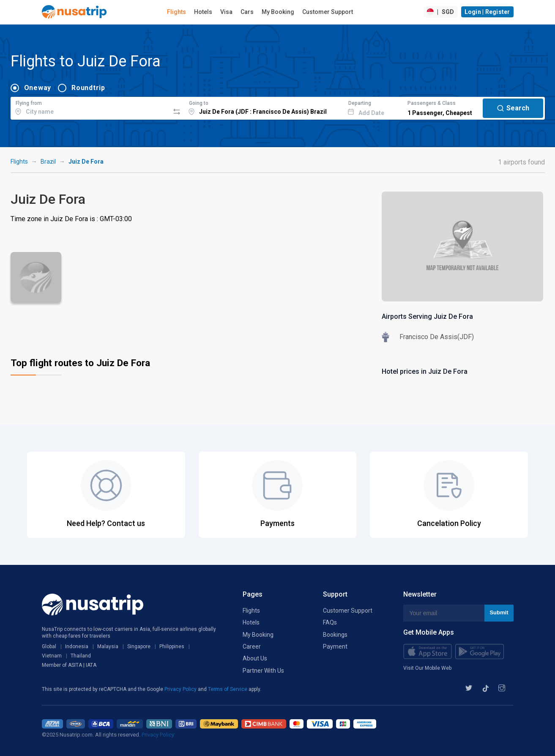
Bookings (335, 635)
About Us (255, 658)
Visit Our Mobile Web (427, 668)
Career (252, 646)
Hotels (203, 12)
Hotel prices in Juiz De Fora (425, 371)
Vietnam (52, 656)
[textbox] (90, 107)
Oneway (38, 88)
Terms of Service (228, 689)
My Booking (278, 12)
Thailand (81, 656)
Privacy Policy (181, 689)
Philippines (172, 646)
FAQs (330, 622)
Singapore (139, 646)
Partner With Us (263, 671)
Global (49, 646)
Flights (176, 12)
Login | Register (487, 12)
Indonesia (77, 646)
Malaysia (108, 646)
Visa (226, 12)
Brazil (48, 162)
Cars (247, 12)
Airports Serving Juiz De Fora (427, 316)
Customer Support (328, 12)
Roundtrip (88, 88)
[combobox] (90, 107)
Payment (335, 646)
